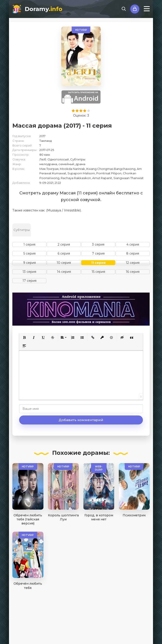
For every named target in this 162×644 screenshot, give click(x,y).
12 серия (133, 263)
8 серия (133, 253)
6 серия (64, 253)
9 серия (29, 263)
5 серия (29, 253)
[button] (24, 338)
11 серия (98, 263)
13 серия (29, 272)
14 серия (64, 272)
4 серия (133, 244)
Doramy (44, 9)
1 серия (29, 244)
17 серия (29, 281)
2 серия (64, 244)
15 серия (98, 272)
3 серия (98, 244)
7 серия (98, 253)
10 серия (64, 263)
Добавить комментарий (81, 420)
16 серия (133, 272)
